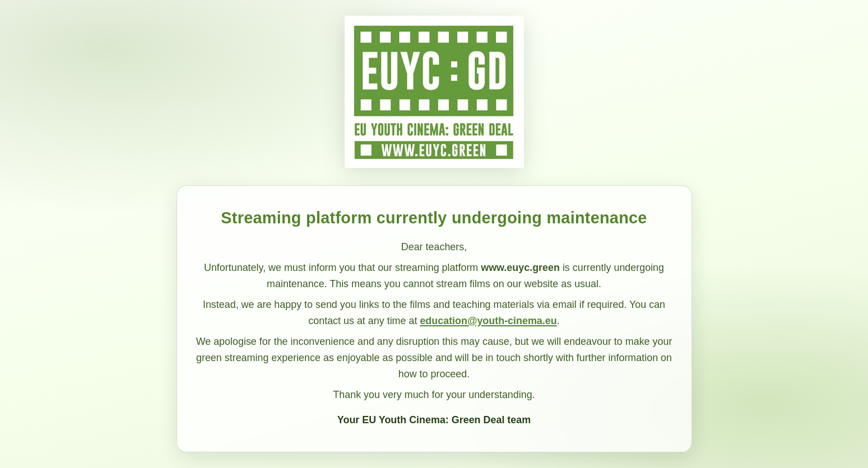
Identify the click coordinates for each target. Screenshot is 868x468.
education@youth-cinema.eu (488, 321)
